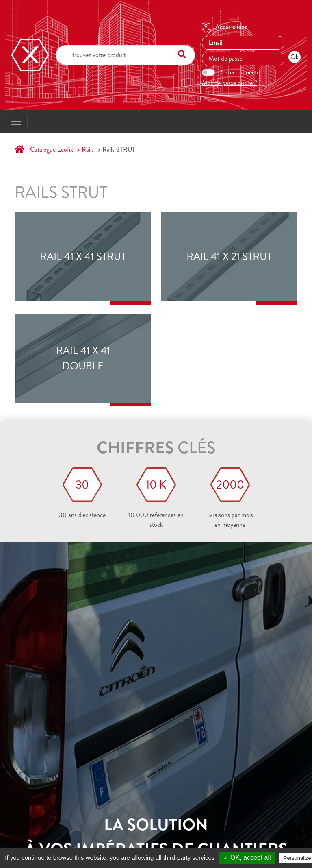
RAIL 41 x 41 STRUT (83, 257)
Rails (88, 149)
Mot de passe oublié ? (230, 83)
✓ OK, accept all (247, 858)
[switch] (208, 72)
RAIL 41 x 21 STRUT (229, 257)
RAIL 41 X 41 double (83, 358)
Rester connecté (239, 72)
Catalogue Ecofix (52, 149)
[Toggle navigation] (16, 121)
